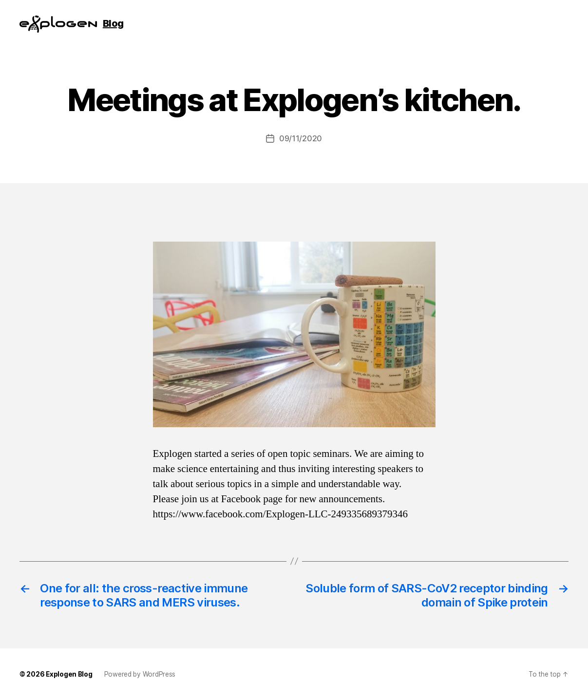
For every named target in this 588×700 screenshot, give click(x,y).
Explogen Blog (69, 674)
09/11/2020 (301, 138)
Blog (113, 24)
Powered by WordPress (140, 674)
